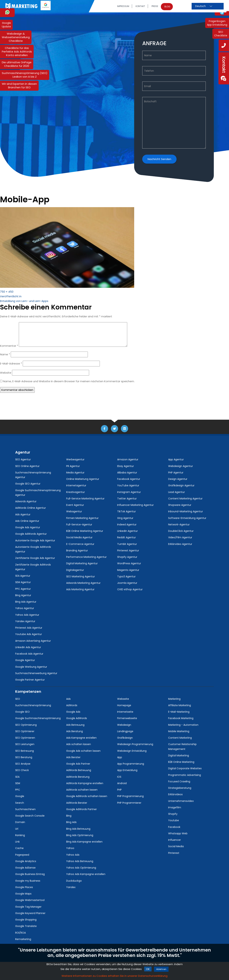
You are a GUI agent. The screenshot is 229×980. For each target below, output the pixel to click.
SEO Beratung (24, 757)
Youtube (174, 820)
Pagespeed (22, 855)
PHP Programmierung (130, 796)
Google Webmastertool (30, 900)
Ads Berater (73, 757)
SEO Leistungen (25, 744)
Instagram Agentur (129, 492)
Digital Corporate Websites (185, 768)
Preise (155, 6)
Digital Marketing (179, 755)
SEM (18, 783)
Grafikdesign (125, 738)
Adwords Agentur (26, 501)
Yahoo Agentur (25, 608)
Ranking (20, 835)
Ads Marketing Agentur (80, 589)
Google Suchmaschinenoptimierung (38, 718)
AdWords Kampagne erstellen (85, 783)
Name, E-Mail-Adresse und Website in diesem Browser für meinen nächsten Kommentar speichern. (69, 381)
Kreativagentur (75, 492)
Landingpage (125, 731)
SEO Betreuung (25, 751)
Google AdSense (25, 868)
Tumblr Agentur (127, 544)
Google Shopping (26, 920)
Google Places (24, 887)
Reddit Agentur (126, 537)
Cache (19, 848)
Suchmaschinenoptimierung (33, 705)
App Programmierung (131, 764)
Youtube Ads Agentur (29, 634)
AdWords (72, 705)
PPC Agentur (23, 589)
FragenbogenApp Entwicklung (217, 23)
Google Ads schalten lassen (83, 751)
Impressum (123, 6)
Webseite (123, 699)
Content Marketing (180, 738)
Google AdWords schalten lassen (87, 796)
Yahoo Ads (73, 855)
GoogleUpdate (6, 25)
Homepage (124, 705)
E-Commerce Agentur (80, 544)
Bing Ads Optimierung (80, 835)
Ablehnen (161, 969)
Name (5, 354)
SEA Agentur (23, 576)
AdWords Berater (77, 803)
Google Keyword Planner (30, 913)
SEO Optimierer (25, 731)
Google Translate (26, 926)
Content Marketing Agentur (185, 499)
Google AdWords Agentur (31, 534)
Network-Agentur (179, 524)
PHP (119, 790)
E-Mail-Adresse (11, 363)
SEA (17, 777)
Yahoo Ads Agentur (27, 615)
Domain (20, 822)
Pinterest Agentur (128, 550)
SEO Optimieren (25, 738)
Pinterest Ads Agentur (29, 628)
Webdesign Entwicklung (132, 751)
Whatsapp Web (178, 833)
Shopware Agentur (180, 505)
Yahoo (70, 848)
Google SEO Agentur (28, 484)
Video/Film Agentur (180, 537)
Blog (167, 7)
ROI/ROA (20, 933)
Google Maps (23, 894)
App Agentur (176, 459)
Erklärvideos (175, 794)
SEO (18, 699)
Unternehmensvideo (181, 801)
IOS (119, 777)
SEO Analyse (23, 764)
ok (148, 969)
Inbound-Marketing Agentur (186, 511)
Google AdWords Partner (81, 809)
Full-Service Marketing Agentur (85, 499)
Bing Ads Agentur (26, 602)
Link (17, 842)
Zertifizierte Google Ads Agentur (35, 558)
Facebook (174, 827)
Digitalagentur (75, 570)
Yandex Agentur (25, 621)
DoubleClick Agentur (181, 531)
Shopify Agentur (127, 557)
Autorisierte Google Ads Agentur (35, 540)
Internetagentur (76, 485)
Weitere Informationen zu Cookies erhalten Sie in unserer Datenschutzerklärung (114, 976)
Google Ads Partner (78, 764)
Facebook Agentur (129, 479)
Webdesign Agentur (181, 466)
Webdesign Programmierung (135, 744)
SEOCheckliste (221, 34)
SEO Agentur (23, 459)
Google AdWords (77, 718)
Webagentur (74, 511)
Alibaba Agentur (127, 473)
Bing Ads (71, 822)
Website (6, 373)
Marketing (174, 699)
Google (20, 796)
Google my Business (28, 881)
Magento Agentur (128, 570)
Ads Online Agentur (27, 521)
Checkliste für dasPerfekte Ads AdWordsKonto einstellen (17, 52)
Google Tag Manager (28, 907)
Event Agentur (75, 505)
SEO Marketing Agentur (81, 576)
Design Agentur (178, 479)
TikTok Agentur (126, 511)
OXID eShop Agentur (130, 589)
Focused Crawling (179, 781)
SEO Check (22, 770)
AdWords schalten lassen (82, 790)
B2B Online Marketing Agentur (85, 531)
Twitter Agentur (127, 499)
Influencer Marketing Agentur (135, 505)
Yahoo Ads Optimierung (81, 868)
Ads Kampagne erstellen (81, 738)
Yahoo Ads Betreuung (80, 861)
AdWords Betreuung (79, 770)
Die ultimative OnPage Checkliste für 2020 (17, 64)
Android (122, 783)
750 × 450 (7, 292)
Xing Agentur (125, 518)
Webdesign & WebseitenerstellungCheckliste (16, 37)
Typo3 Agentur (126, 576)
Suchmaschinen (25, 809)
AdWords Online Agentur (31, 508)
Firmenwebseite (127, 718)
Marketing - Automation (183, 725)
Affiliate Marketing (180, 705)
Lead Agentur (176, 492)
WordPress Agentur (129, 563)
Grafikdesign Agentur (181, 485)
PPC (18, 790)
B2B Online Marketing (181, 762)
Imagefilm (175, 807)
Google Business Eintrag (30, 874)
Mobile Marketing (179, 731)
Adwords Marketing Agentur (83, 583)
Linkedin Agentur (127, 531)
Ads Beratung (75, 731)
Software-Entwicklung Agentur (187, 518)
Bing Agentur (23, 595)
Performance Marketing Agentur (86, 557)
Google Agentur (25, 660)
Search (20, 803)
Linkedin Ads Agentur (28, 647)
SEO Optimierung (26, 725)
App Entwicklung (127, 770)
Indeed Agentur (127, 524)
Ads (68, 699)
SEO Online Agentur (27, 466)
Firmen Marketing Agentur (82, 518)
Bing (69, 816)
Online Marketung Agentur (83, 479)
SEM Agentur (23, 582)
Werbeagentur (75, 459)
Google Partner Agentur (30, 680)
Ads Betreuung (75, 725)
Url (17, 829)
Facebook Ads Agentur (29, 654)
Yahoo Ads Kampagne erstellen (86, 874)
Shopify (173, 814)
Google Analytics (26, 861)
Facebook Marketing (181, 718)
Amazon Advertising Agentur (33, 641)
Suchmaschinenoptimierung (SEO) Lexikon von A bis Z (25, 75)
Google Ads (73, 712)
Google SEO (22, 712)
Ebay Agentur (126, 466)
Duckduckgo (74, 881)
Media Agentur (75, 473)
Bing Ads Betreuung (78, 829)
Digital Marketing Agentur (82, 563)
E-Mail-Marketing (179, 712)
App (120, 757)
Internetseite (125, 712)
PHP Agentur (176, 473)
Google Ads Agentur (28, 527)
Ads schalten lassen (79, 744)
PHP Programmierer (129, 803)
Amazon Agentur (128, 459)
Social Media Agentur (79, 537)
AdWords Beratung (78, 777)
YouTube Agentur (128, 485)
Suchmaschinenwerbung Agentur (36, 673)
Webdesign (124, 725)
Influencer (175, 840)
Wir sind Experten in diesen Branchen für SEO (19, 86)
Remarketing (23, 939)
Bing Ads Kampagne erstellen (84, 842)
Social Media (176, 846)
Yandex (71, 887)
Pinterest (174, 853)
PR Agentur (73, 466)
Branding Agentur (77, 550)
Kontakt (140, 6)
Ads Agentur (23, 514)
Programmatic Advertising (185, 775)
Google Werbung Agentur (31, 667)
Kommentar (9, 346)
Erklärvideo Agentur (180, 544)
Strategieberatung (180, 788)
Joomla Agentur (127, 583)
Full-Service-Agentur (79, 524)
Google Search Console (30, 816)
